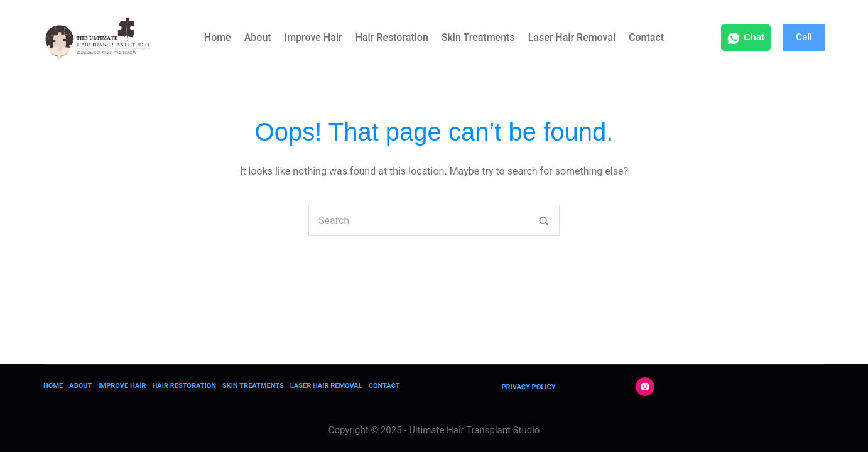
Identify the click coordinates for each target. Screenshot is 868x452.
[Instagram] (645, 387)
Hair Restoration (392, 37)
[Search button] (544, 220)
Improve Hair (313, 37)
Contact (646, 37)
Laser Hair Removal (572, 37)
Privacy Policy (528, 387)
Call (804, 37)
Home (218, 37)
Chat (746, 38)
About (258, 37)
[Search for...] (418, 220)
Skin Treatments (478, 37)
